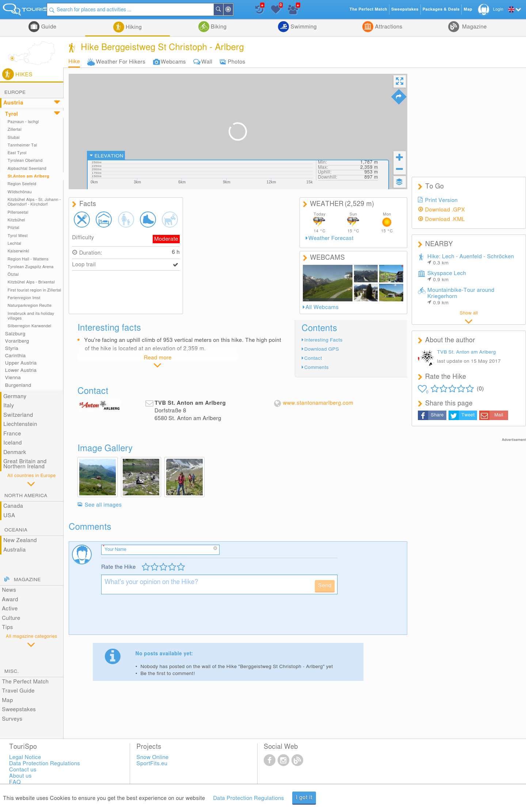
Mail (499, 415)
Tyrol (12, 114)
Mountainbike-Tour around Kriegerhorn (461, 296)
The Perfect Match (25, 682)
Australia (15, 550)
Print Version (441, 200)
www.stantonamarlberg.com (318, 403)
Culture (11, 618)
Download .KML (445, 219)
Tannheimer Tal (22, 145)
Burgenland (18, 385)
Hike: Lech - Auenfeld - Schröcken (471, 260)
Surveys (12, 719)
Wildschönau (20, 192)
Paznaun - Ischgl (23, 122)
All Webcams (322, 307)
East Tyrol (17, 153)
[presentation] (157, 617)
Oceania (16, 530)
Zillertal (15, 129)
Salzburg (15, 334)
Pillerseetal (18, 212)
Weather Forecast (331, 238)
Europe (15, 92)
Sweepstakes (19, 710)
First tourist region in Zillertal (35, 290)
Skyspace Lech (447, 277)
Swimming (303, 27)
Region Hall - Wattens (28, 259)
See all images (103, 505)
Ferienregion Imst (24, 298)
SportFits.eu (152, 764)
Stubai (14, 138)
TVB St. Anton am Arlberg (466, 352)
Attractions (388, 27)
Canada (13, 506)
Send (325, 586)
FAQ (15, 782)
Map (7, 700)
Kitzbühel (16, 220)
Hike (74, 62)
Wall (207, 62)
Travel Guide (18, 691)
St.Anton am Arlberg (28, 176)
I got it (304, 798)
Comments (317, 367)
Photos (236, 62)
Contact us (23, 770)
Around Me (245, 10)
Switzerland (18, 415)
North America (26, 496)
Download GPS (322, 349)
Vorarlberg (17, 341)
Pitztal (14, 228)
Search (236, 9)
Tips (7, 627)
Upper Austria (21, 363)
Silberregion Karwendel (30, 326)
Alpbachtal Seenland (27, 169)
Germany (15, 397)
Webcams (173, 62)
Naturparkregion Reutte (30, 306)
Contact (313, 358)
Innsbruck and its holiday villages (31, 316)
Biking (218, 27)
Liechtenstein (20, 424)
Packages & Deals (441, 9)
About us (20, 776)
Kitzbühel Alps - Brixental (31, 282)
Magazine (474, 27)
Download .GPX (445, 210)
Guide (48, 27)
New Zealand (20, 540)
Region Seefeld (22, 184)
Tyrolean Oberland (25, 161)
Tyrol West (18, 236)
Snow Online (153, 757)
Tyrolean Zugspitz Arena (31, 267)
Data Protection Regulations (248, 798)
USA (9, 516)
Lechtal (15, 243)
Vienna (13, 378)
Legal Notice (25, 757)
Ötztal (13, 275)
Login (498, 9)
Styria (12, 348)
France (12, 434)
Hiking (133, 27)
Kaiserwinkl (18, 251)
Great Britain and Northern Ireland (25, 464)
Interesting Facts (323, 340)
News (9, 590)
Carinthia (16, 356)
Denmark (15, 452)
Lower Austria (21, 370)
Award (10, 600)
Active (10, 609)
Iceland (13, 443)
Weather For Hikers (121, 62)
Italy (9, 406)
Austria (13, 103)
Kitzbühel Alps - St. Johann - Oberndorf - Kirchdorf (34, 202)
